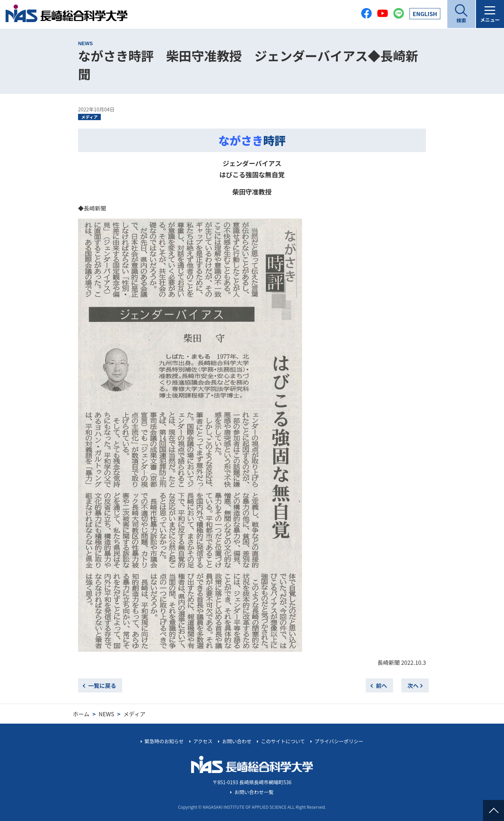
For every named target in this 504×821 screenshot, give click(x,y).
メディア (89, 117)
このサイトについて (283, 741)
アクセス (203, 741)
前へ (381, 685)
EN (425, 14)
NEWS (106, 714)
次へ (413, 685)
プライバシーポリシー (339, 741)
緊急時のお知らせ (164, 741)
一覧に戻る (102, 685)
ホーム (81, 714)
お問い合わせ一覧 (254, 792)
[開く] (461, 14)
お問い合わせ (237, 741)
